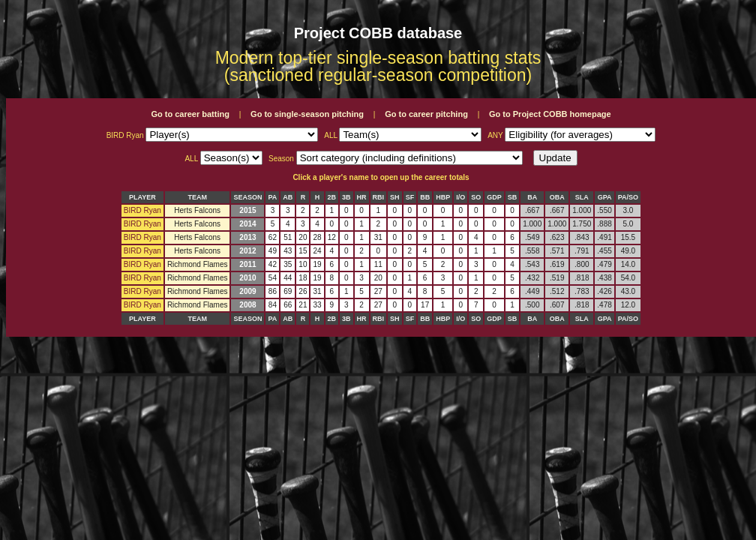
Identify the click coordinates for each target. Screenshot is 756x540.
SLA (582, 197)
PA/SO (628, 197)
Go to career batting (190, 114)
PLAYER (142, 197)
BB (425, 197)
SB (513, 197)
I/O (460, 197)
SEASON (247, 197)
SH (395, 197)
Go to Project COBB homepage (550, 114)
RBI (379, 197)
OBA (557, 197)
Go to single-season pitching (307, 114)
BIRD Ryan (142, 210)
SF (410, 197)
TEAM (197, 197)
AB (288, 197)
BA (532, 197)
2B (332, 197)
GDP (494, 197)
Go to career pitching (426, 114)
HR (362, 197)
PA (272, 197)
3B (346, 197)
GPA (605, 197)
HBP (443, 197)
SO (476, 197)
